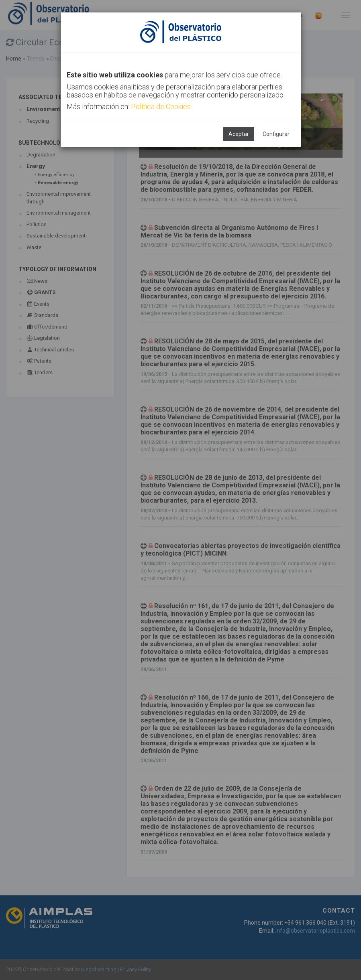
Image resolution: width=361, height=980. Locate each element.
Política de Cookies (161, 107)
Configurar (276, 134)
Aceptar (239, 134)
